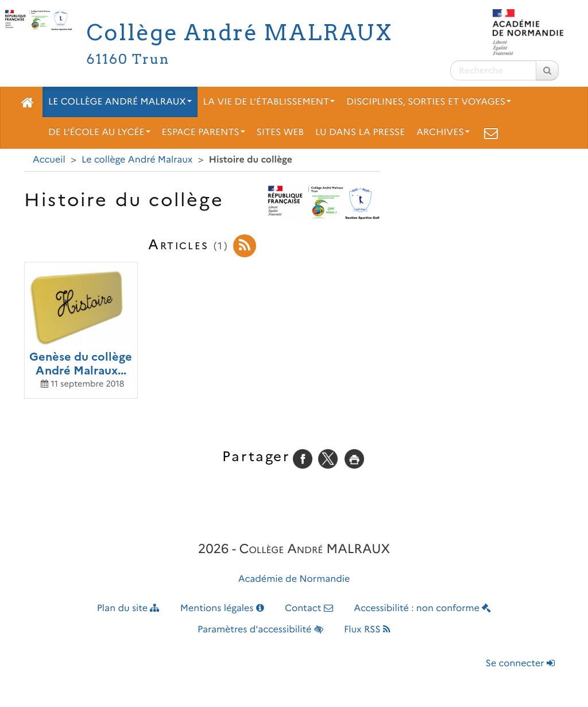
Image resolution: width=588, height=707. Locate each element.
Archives (443, 132)
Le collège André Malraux (120, 102)
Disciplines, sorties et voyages (429, 102)
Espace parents (204, 132)
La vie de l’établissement (269, 102)
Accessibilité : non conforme (422, 609)
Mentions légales (222, 609)
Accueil (49, 160)
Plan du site (128, 609)
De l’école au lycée (99, 132)
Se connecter (520, 664)
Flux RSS (367, 630)
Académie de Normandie (294, 579)
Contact (309, 609)
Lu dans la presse (360, 132)
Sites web (280, 132)
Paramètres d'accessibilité (260, 630)
